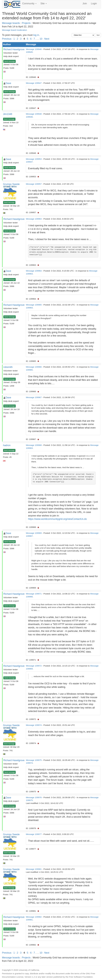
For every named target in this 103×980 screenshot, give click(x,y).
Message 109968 (34, 445)
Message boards (11, 23)
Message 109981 (34, 869)
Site (44, 3)
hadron (7, 445)
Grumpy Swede (11, 184)
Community (29, 3)
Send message (10, 61)
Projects (26, 23)
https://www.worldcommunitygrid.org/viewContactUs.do (57, 519)
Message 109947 (34, 83)
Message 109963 (34, 219)
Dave (8, 83)
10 (41, 39)
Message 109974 (34, 725)
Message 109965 (34, 305)
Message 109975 (34, 760)
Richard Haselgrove (14, 49)
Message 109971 (34, 594)
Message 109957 (34, 184)
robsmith (8, 367)
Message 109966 (34, 367)
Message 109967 (34, 397)
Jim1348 (8, 114)
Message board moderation (14, 30)
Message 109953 (34, 159)
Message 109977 (34, 834)
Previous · (8, 39)
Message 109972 (34, 666)
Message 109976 (34, 797)
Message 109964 (34, 271)
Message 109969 (34, 533)
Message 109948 (34, 114)
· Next (46, 39)
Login (94, 3)
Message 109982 (34, 917)
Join (85, 3)
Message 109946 (34, 49)
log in (36, 35)
